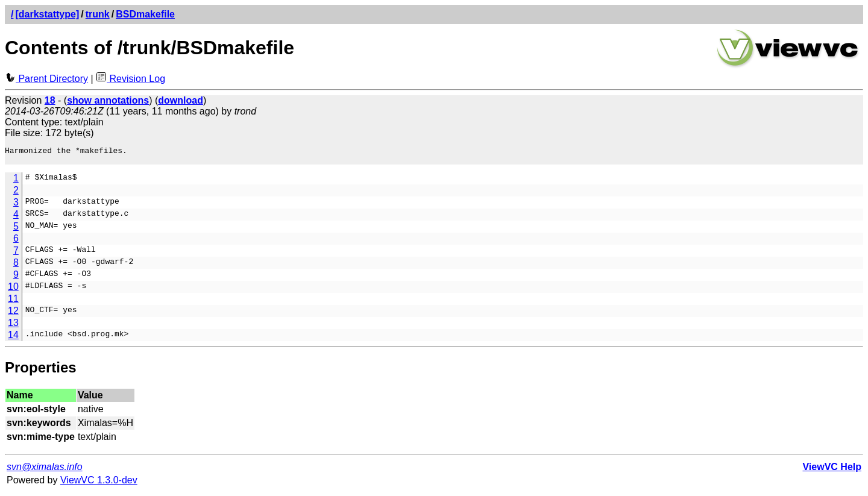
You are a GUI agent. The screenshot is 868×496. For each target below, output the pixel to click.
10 (13, 290)
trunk (98, 14)
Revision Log (131, 79)
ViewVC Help (832, 470)
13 (13, 326)
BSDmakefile (145, 14)
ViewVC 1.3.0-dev (99, 484)
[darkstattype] (47, 14)
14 (13, 338)
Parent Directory (46, 79)
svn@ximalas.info (45, 470)
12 (13, 314)
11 (13, 302)
